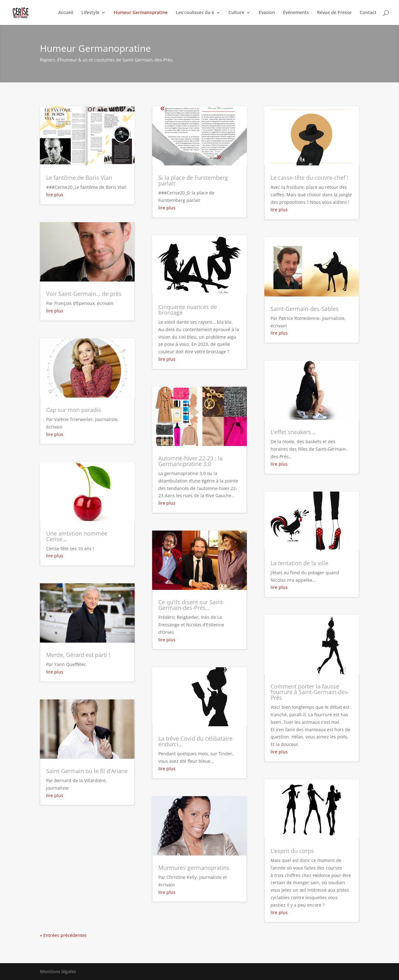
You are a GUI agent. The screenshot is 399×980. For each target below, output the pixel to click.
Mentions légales (58, 971)
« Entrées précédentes (63, 935)
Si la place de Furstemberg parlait (193, 180)
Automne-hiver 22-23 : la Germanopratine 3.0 (190, 461)
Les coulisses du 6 (195, 13)
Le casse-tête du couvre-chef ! (310, 178)
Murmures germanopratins (194, 868)
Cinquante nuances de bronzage (188, 310)
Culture (236, 13)
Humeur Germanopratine (141, 13)
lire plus (55, 195)
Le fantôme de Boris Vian (79, 178)
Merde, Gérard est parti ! (78, 655)
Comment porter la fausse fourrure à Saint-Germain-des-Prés (310, 692)
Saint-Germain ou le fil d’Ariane (87, 771)
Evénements (296, 13)
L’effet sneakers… (293, 432)
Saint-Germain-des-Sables (305, 309)
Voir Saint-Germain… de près (84, 294)
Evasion (267, 13)
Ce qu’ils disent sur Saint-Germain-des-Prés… (191, 605)
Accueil (66, 13)
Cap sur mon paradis (74, 410)
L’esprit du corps (292, 851)
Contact (368, 13)
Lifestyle (90, 13)
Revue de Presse (334, 13)
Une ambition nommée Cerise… (77, 536)
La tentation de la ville (299, 563)
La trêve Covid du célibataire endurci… (195, 741)
